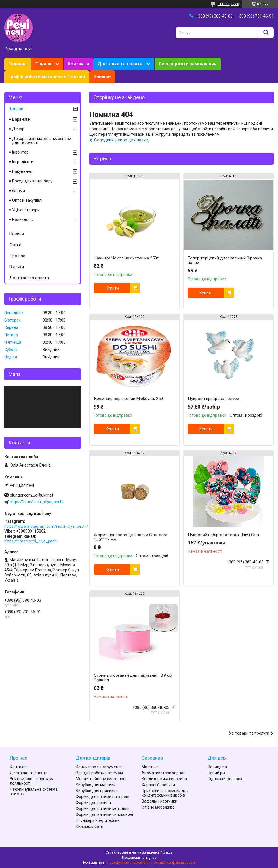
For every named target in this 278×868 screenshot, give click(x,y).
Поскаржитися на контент (128, 863)
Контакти (78, 64)
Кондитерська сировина (164, 779)
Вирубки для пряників (96, 791)
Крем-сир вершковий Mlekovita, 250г (129, 399)
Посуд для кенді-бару (32, 181)
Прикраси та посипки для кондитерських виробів (165, 793)
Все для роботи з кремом (99, 773)
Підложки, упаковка (226, 779)
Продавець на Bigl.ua (139, 858)
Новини (17, 234)
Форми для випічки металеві (103, 809)
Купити (112, 288)
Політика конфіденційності (173, 863)
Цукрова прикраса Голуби (213, 399)
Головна (18, 64)
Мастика (150, 767)
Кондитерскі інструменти (99, 767)
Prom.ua (166, 852)
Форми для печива (93, 803)
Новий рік (216, 773)
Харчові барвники (158, 785)
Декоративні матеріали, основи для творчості (42, 141)
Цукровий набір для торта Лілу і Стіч (223, 535)
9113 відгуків (228, 4)
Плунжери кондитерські (98, 820)
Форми (19, 191)
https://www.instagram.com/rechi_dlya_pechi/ (46, 526)
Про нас (17, 256)
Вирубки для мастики (96, 785)
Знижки (102, 77)
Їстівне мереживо (158, 807)
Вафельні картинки (159, 801)
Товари (43, 64)
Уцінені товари (26, 210)
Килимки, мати (89, 826)
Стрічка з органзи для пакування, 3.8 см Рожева (133, 678)
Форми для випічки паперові (102, 797)
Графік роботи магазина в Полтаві (47, 77)
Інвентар (20, 152)
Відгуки (17, 267)
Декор (18, 129)
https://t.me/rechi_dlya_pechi (37, 502)
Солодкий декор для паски (121, 140)
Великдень (23, 220)
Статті (15, 245)
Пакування (22, 171)
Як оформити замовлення (188, 64)
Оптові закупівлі (27, 200)
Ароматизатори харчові (164, 773)
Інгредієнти (23, 162)
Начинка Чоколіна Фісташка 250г (126, 258)
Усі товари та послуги (249, 733)
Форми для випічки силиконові (104, 814)
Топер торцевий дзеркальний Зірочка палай (225, 260)
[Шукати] (266, 33)
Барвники (21, 119)
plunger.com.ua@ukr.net (32, 495)
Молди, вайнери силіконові (101, 779)
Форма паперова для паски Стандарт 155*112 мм (131, 537)
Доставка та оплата (120, 64)
